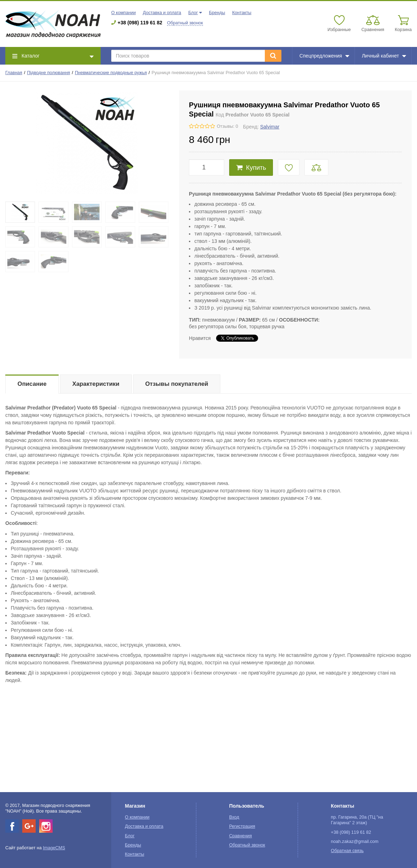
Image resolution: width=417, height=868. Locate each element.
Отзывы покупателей (177, 384)
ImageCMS (54, 848)
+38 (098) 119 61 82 (140, 23)
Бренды (217, 13)
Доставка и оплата (162, 13)
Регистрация (242, 826)
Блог (193, 13)
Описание (32, 384)
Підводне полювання (49, 73)
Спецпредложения (324, 56)
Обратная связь (347, 851)
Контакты (242, 13)
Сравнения (241, 836)
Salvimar (270, 127)
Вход (234, 817)
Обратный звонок (185, 23)
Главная (14, 73)
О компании (123, 13)
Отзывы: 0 (227, 126)
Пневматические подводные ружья (111, 73)
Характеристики (96, 384)
